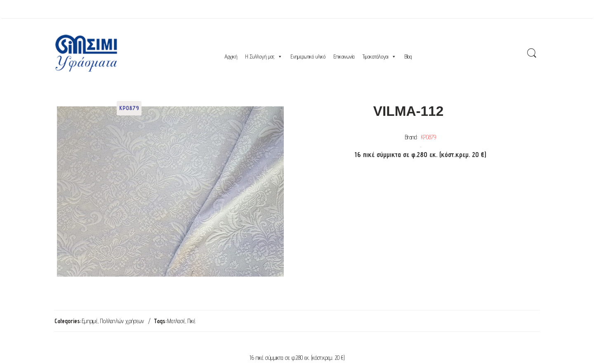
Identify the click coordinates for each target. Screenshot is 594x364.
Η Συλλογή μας (264, 56)
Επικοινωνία (344, 56)
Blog (408, 56)
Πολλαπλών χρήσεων (122, 321)
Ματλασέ (176, 321)
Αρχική (231, 56)
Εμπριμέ (90, 321)
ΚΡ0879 (429, 137)
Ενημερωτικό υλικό (308, 56)
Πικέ (192, 321)
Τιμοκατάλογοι (379, 56)
